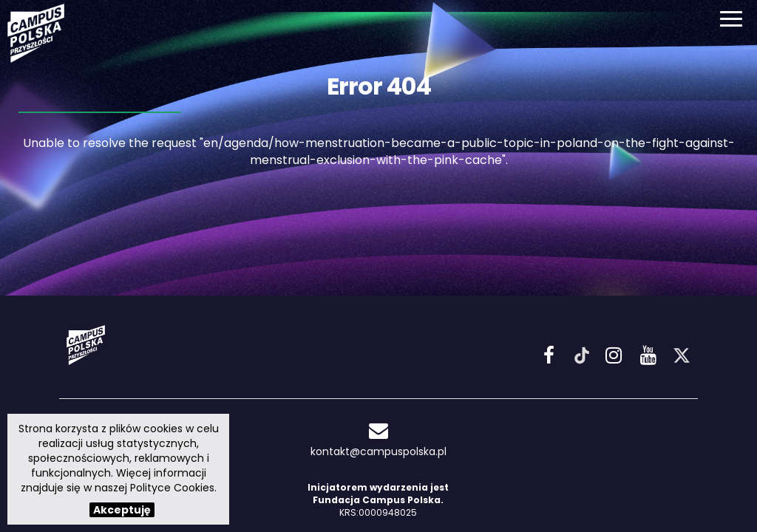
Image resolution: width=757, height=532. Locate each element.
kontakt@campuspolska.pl (378, 440)
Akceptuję (122, 510)
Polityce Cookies (172, 488)
